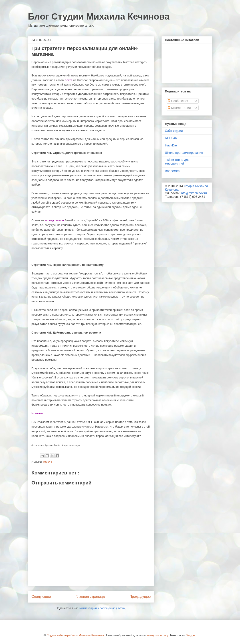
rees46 (48, 462)
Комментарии (179, 108)
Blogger (191, 635)
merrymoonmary (158, 635)
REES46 (171, 138)
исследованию (54, 220)
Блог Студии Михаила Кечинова (99, 16)
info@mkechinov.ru (194, 193)
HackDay (171, 145)
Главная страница (90, 597)
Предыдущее (140, 597)
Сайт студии (174, 131)
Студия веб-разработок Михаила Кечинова (75, 635)
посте (69, 80)
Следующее (41, 597)
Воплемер (172, 171)
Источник (38, 413)
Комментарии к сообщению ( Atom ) (102, 608)
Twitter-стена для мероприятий (177, 162)
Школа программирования (184, 153)
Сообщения (178, 101)
